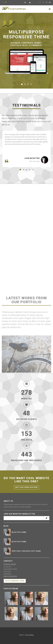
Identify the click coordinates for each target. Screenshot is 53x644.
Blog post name (19, 532)
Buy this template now (26, 487)
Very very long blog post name (26, 551)
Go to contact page (15, 581)
